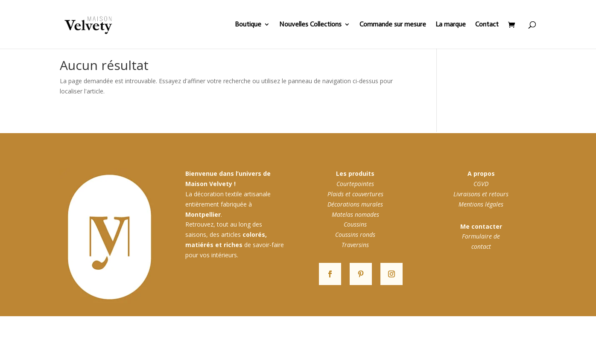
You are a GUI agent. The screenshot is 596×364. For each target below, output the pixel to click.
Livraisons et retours (481, 194)
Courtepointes (355, 184)
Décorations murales (355, 204)
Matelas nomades (355, 214)
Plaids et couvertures (355, 194)
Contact (487, 25)
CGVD (481, 184)
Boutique (248, 25)
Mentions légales (481, 204)
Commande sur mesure (393, 25)
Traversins (355, 245)
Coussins (355, 224)
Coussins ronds (355, 234)
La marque (451, 25)
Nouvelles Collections (310, 25)
